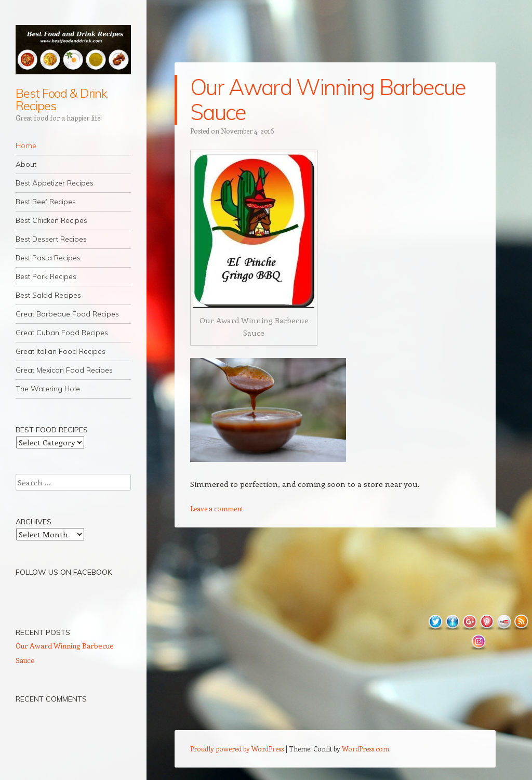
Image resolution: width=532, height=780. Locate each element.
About (26, 164)
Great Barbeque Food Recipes (67, 314)
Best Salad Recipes (48, 295)
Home (26, 146)
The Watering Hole (48, 389)
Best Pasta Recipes (48, 258)
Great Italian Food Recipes (61, 351)
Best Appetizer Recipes (55, 183)
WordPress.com (365, 749)
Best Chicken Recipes (51, 220)
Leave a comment (217, 508)
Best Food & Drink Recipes (61, 99)
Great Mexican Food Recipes (64, 370)
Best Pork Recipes (46, 276)
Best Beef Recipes (46, 202)
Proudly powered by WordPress (237, 749)
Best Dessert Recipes (51, 239)
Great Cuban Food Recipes (62, 333)
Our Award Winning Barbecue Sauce (328, 100)
